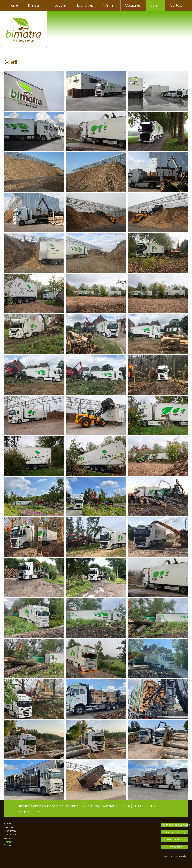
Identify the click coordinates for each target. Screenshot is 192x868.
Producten (59, 5)
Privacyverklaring (175, 832)
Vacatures (133, 5)
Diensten (35, 5)
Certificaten (175, 847)
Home (13, 5)
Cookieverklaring (175, 840)
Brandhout (85, 5)
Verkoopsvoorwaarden (175, 825)
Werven (109, 5)
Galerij (155, 5)
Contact (176, 5)
